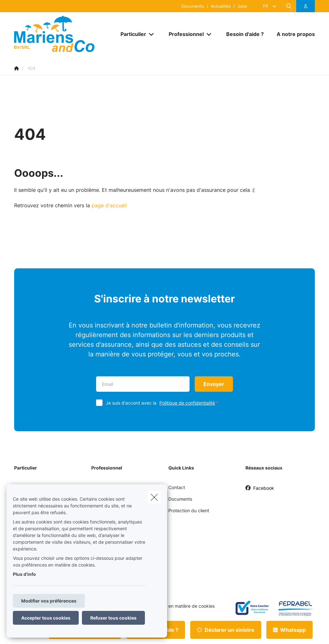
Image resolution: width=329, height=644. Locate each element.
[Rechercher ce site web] (289, 6)
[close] (154, 497)
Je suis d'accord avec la (164, 403)
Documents (193, 6)
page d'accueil (109, 205)
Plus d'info (24, 574)
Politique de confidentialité (187, 403)
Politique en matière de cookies (182, 606)
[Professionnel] (184, 34)
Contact (177, 487)
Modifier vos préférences (49, 601)
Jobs (242, 6)
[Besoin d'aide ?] (245, 34)
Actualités (221, 6)
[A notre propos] (293, 34)
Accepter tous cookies (46, 618)
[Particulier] (131, 34)
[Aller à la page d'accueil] (62, 34)
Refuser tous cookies (113, 618)
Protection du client (189, 510)
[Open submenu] (152, 34)
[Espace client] (306, 6)
